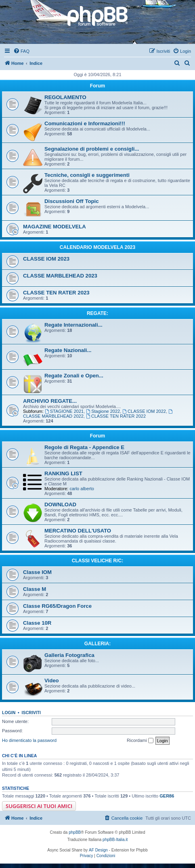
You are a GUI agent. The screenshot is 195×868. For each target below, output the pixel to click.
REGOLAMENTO (65, 97)
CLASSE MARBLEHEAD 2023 (60, 276)
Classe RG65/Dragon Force (57, 606)
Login (9, 713)
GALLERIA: (97, 644)
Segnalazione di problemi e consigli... (92, 149)
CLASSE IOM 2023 (46, 259)
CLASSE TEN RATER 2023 (56, 293)
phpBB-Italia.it (115, 840)
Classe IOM (37, 572)
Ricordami (140, 741)
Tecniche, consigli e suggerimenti (87, 175)
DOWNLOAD (60, 504)
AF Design (98, 850)
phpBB (75, 832)
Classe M (35, 589)
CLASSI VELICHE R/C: (97, 561)
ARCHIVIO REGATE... (50, 401)
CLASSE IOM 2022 (144, 411)
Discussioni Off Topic (72, 201)
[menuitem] (21, 51)
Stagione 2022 (103, 411)
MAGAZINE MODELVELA (55, 227)
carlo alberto (82, 489)
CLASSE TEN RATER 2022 (116, 416)
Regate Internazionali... (73, 325)
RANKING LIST (63, 473)
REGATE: (97, 313)
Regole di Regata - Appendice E (84, 447)
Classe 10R (37, 623)
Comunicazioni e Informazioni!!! (85, 123)
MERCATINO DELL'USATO (78, 531)
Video (52, 681)
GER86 (167, 796)
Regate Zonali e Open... (74, 376)
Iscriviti (31, 713)
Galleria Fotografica (69, 655)
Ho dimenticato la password (29, 740)
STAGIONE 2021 (64, 411)
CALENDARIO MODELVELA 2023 (97, 247)
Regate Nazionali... (68, 350)
